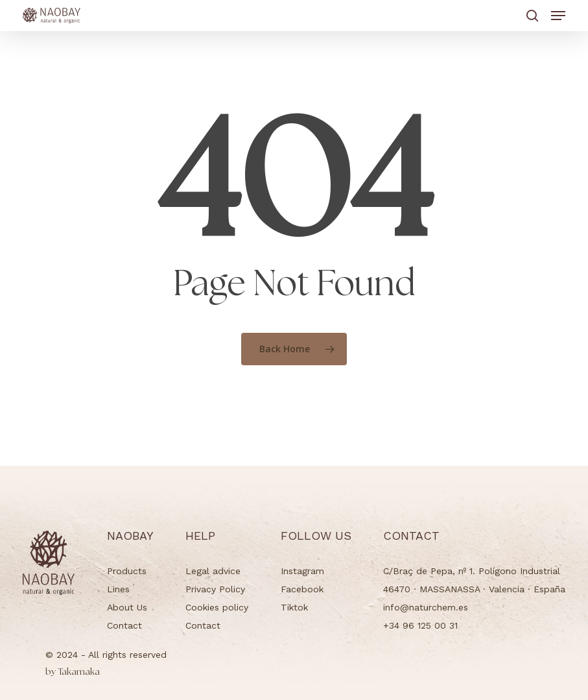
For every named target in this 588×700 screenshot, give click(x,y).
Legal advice (213, 571)
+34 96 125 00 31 (420, 625)
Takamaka (73, 672)
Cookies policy (217, 607)
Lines (118, 589)
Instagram (302, 571)
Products (127, 571)
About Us (127, 607)
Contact (124, 625)
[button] (558, 16)
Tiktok (294, 607)
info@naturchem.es (426, 607)
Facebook (302, 589)
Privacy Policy (215, 589)
